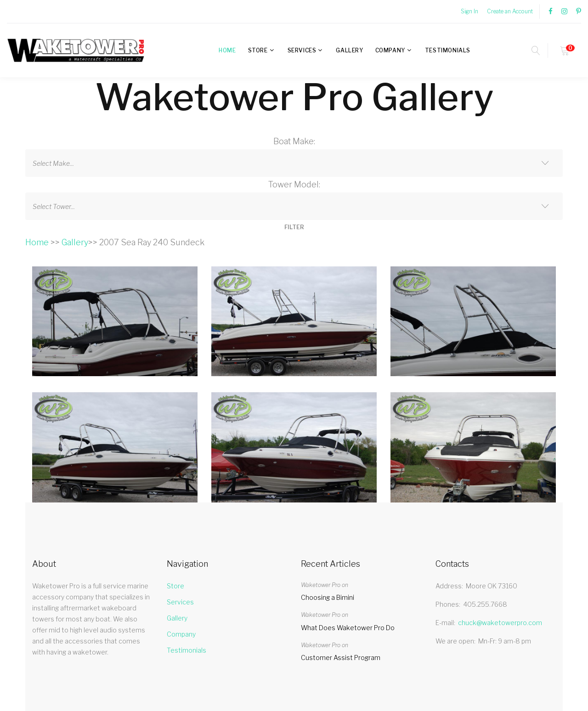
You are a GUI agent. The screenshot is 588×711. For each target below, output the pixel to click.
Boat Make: (294, 141)
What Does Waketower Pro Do (348, 628)
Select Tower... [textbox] (54, 206)
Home (227, 50)
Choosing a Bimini (328, 597)
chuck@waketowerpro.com (500, 623)
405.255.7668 (485, 604)
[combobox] (294, 163)
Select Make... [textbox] (53, 163)
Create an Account (510, 11)
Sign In (469, 11)
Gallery (349, 50)
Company (390, 50)
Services (302, 50)
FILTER (294, 227)
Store (258, 50)
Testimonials (448, 50)
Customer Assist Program (341, 657)
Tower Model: (294, 184)
